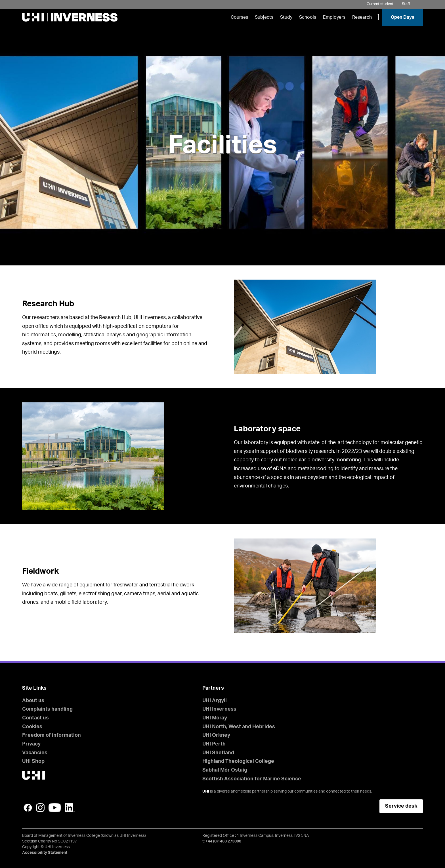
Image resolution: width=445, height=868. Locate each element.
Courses (239, 17)
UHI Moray (215, 718)
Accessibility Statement (45, 853)
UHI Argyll (215, 701)
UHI (206, 791)
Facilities (222, 145)
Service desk (401, 806)
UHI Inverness (219, 709)
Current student (380, 4)
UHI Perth (214, 744)
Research (362, 17)
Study (286, 17)
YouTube (55, 808)
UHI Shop (33, 761)
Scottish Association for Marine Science (252, 779)
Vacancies (35, 753)
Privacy (31, 744)
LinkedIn (70, 808)
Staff (406, 4)
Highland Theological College (238, 761)
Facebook (28, 808)
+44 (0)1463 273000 (223, 841)
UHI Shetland (218, 753)
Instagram (40, 808)
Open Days (403, 17)
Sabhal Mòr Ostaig (225, 770)
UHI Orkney (216, 735)
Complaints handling (47, 709)
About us (33, 701)
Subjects (264, 17)
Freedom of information (52, 735)
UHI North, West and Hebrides (239, 727)
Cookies (32, 727)
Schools (308, 17)
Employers (334, 17)
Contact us (35, 718)
